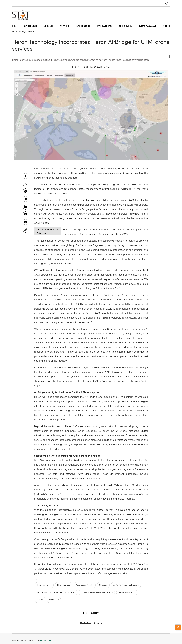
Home (15, 26)
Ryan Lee (58, 592)
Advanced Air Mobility (85, 585)
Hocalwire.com (47, 640)
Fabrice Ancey (43, 592)
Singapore (103, 585)
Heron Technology (44, 585)
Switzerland (54, 600)
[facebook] (26, 176)
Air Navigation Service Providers (126, 585)
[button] (91, 56)
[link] (26, 230)
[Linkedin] (26, 207)
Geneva (40, 600)
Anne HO (71, 592)
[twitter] (26, 184)
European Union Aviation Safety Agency (97, 592)
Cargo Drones (27, 31)
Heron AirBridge (64, 585)
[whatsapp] (26, 191)
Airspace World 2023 (127, 592)
